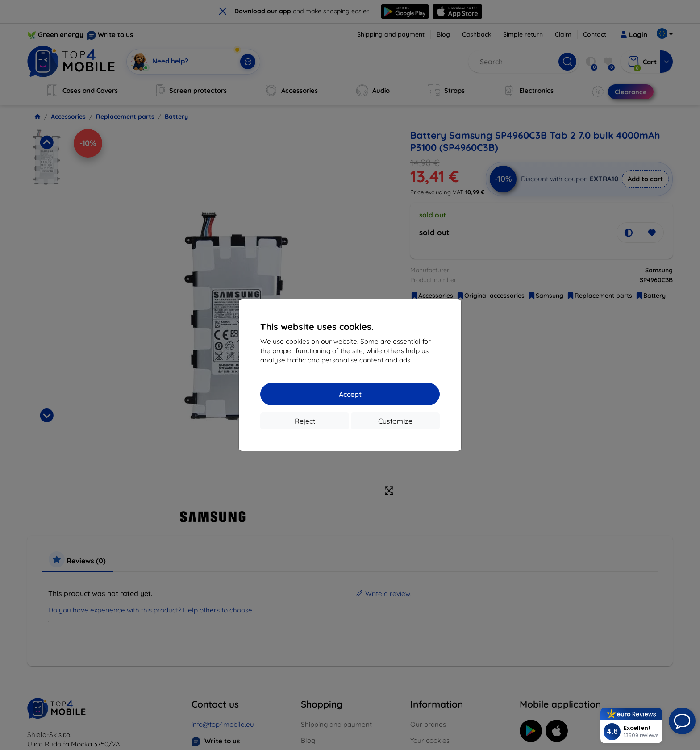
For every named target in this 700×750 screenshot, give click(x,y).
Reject (305, 421)
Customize (395, 421)
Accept (350, 394)
